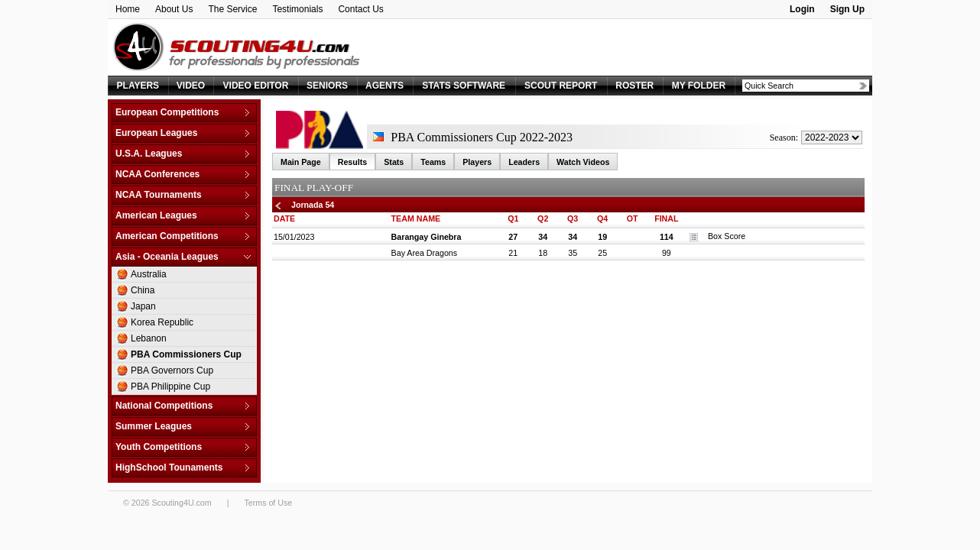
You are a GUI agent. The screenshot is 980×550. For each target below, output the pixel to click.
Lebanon (149, 338)
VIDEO (191, 86)
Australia (149, 274)
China (143, 290)
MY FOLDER (699, 86)
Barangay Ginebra (427, 237)
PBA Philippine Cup (170, 387)
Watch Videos (583, 162)
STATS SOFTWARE (464, 86)
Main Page (301, 162)
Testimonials (297, 9)
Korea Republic (162, 322)
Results (353, 162)
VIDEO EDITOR (256, 86)
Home (128, 9)
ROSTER (634, 86)
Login (802, 9)
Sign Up (847, 9)
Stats (394, 162)
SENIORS (327, 86)
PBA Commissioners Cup (186, 354)
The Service (232, 9)
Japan (143, 306)
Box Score (717, 236)
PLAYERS (138, 86)
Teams (433, 162)
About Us (174, 9)
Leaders (524, 162)
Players (477, 162)
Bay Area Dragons (424, 253)
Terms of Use (268, 503)
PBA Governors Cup (172, 370)
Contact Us (360, 9)
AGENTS (385, 86)
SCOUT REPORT (561, 86)
